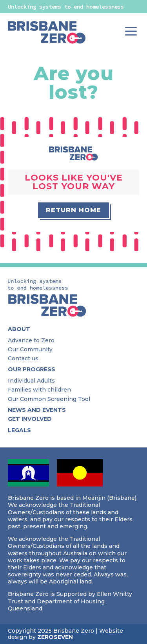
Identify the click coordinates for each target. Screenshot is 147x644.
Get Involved (30, 419)
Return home (73, 210)
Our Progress (32, 369)
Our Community (30, 349)
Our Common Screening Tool (49, 399)
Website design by (65, 634)
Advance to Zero (31, 340)
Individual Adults (31, 381)
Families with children (39, 390)
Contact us (23, 358)
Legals (19, 430)
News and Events (37, 410)
